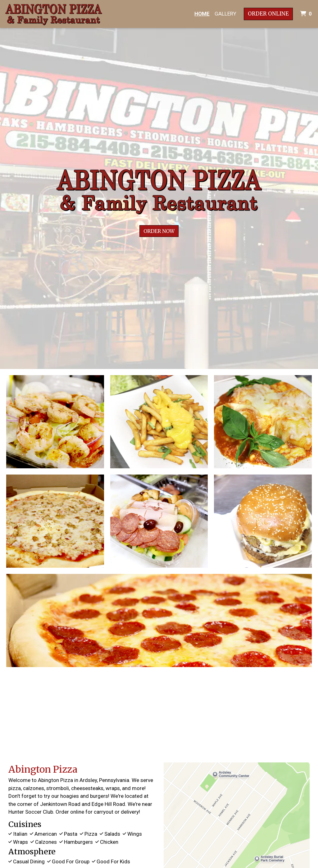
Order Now (159, 231)
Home (202, 14)
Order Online (268, 14)
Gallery (225, 14)
